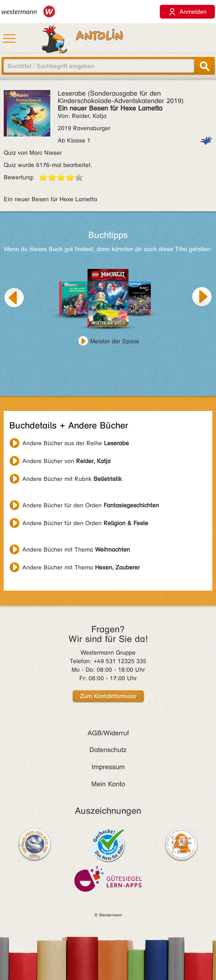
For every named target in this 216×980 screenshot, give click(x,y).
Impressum (108, 767)
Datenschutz (108, 750)
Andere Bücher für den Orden (91, 505)
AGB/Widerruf (108, 733)
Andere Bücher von (66, 461)
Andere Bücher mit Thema (76, 550)
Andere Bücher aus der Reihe (76, 443)
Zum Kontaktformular (108, 696)
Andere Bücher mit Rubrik (72, 479)
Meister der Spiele (115, 341)
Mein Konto (108, 784)
